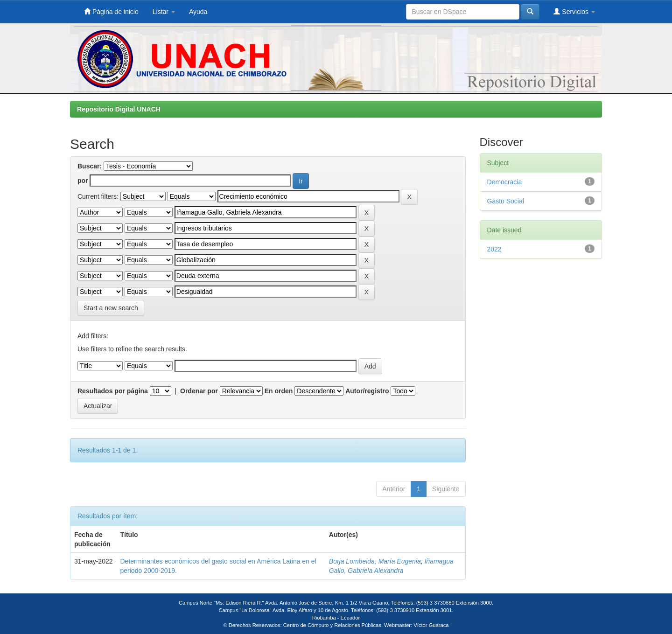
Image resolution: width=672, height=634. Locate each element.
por (83, 181)
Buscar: (90, 166)
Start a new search (111, 308)
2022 (494, 249)
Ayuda (198, 12)
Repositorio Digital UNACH (119, 109)
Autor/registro (367, 391)
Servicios (574, 11)
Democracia (505, 182)
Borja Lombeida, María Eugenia (375, 561)
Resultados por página (113, 391)
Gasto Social (506, 201)
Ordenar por (199, 391)
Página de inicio (111, 11)
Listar (164, 12)
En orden (279, 391)
